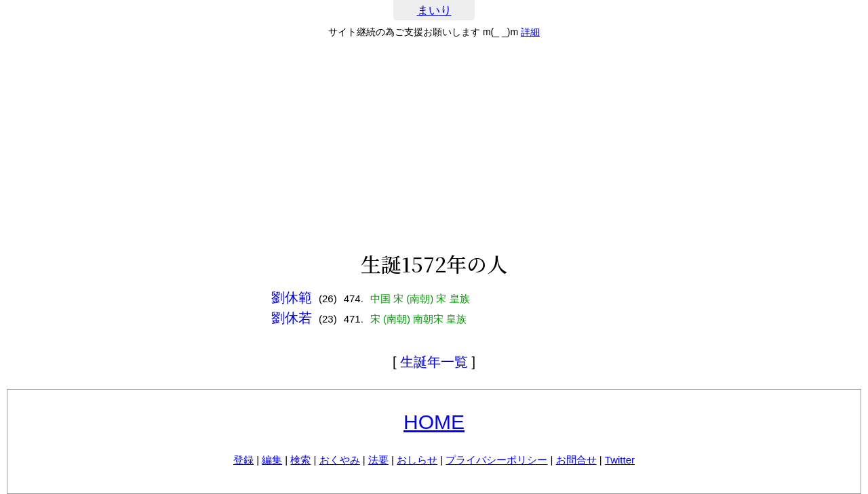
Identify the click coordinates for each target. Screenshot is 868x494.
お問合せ (576, 460)
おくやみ (340, 460)
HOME (434, 422)
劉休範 (292, 297)
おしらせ (417, 460)
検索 (300, 460)
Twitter (620, 460)
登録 (243, 460)
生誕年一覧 (434, 362)
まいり (434, 11)
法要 (378, 460)
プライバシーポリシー (496, 460)
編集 (272, 460)
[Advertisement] (434, 145)
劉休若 (292, 318)
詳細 (530, 32)
